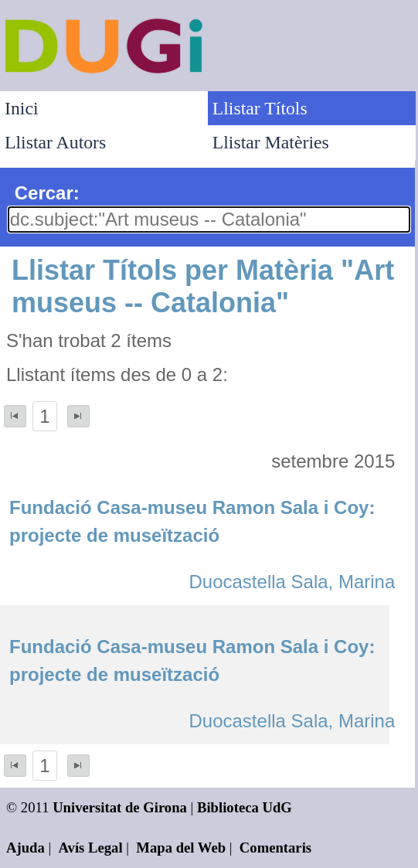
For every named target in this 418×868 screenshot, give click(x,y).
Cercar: (47, 193)
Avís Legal (91, 848)
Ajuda (25, 848)
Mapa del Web (181, 848)
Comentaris (275, 848)
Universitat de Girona (120, 807)
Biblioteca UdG (245, 807)
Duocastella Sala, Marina (292, 582)
